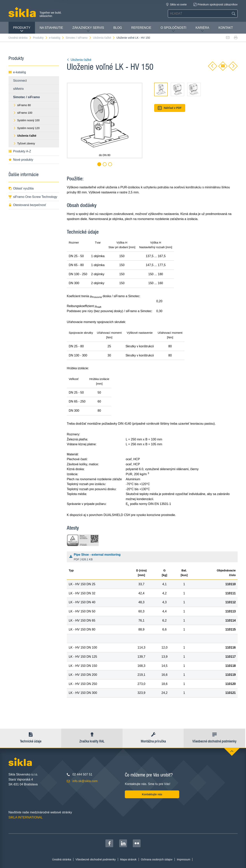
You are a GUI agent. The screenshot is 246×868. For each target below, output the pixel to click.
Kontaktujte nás (152, 794)
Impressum (184, 859)
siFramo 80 (22, 105)
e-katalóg (57, 38)
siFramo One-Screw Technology (33, 197)
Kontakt (226, 28)
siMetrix (19, 89)
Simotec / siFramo (79, 38)
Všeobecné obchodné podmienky (96, 859)
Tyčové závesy (24, 143)
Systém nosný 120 (26, 128)
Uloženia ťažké (104, 38)
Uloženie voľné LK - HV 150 (133, 38)
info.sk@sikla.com (85, 781)
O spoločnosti (173, 29)
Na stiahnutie (51, 28)
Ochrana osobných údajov (157, 859)
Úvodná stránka (20, 38)
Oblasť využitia (21, 188)
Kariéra (202, 29)
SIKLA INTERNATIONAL (26, 817)
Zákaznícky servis (88, 29)
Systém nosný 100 (26, 120)
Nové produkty (21, 160)
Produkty (22, 29)
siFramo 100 (23, 113)
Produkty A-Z (20, 151)
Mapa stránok (128, 859)
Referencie (141, 28)
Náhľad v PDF (170, 108)
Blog (118, 28)
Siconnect (20, 81)
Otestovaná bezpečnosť (27, 205)
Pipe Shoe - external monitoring (153, 557)
